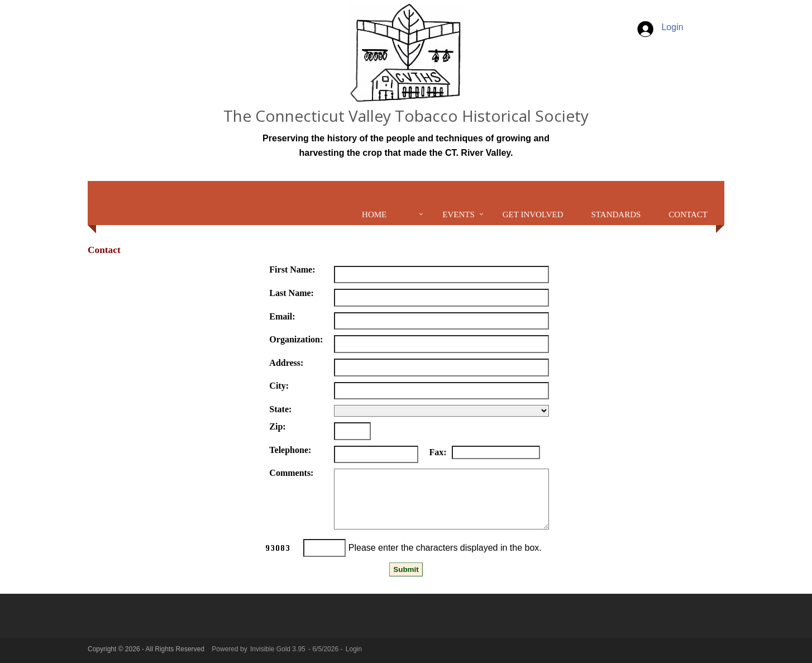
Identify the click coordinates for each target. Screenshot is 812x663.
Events (458, 214)
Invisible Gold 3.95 (279, 649)
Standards (616, 214)
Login (659, 27)
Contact (688, 214)
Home (374, 214)
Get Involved (533, 214)
